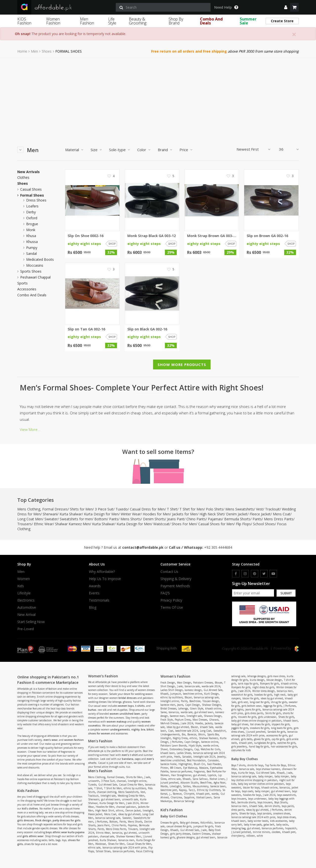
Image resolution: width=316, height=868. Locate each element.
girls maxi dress (276, 676)
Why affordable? (102, 572)
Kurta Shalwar (71, 514)
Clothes (23, 178)
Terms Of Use (172, 607)
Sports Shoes (31, 271)
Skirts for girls (273, 713)
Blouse (218, 683)
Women (24, 579)
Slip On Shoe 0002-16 (86, 236)
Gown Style (197, 708)
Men (34, 51)
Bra (184, 734)
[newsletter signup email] (253, 593)
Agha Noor (219, 783)
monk (31, 230)
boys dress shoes (286, 817)
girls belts (247, 739)
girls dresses (26, 820)
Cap (197, 749)
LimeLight (175, 786)
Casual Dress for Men (147, 509)
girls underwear (267, 717)
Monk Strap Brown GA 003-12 (212, 236)
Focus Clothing (145, 851)
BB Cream (176, 768)
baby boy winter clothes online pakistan (261, 784)
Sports (22, 283)
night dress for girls (263, 687)
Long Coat (206, 731)
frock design (43, 820)
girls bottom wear (252, 706)
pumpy (32, 248)
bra (143, 729)
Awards (95, 586)
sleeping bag (238, 828)
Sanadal (187, 757)
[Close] (294, 34)
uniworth (94, 781)
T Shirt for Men (192, 509)
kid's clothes (30, 808)
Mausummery (200, 786)
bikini (150, 729)
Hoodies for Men (156, 514)
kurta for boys (246, 773)
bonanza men (126, 840)
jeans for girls (253, 709)
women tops (126, 706)
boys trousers (239, 799)
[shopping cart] (294, 7)
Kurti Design (211, 694)
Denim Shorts (154, 519)
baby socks (282, 825)
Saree (164, 712)
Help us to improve (105, 579)
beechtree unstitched (173, 760)
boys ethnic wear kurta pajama (65, 832)
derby (31, 212)
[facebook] (236, 574)
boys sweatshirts (286, 795)
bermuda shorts (247, 802)
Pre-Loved (26, 629)
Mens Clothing (29, 509)
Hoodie (199, 723)
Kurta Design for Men (101, 514)
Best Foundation (196, 760)
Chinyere (189, 794)
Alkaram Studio (189, 783)
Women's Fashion (175, 676)
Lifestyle (24, 593)
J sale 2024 (132, 803)
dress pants (238, 810)
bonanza (117, 833)
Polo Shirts (215, 509)
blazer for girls (251, 698)
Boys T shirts (238, 765)
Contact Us (169, 572)
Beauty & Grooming (138, 21)
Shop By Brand (176, 21)
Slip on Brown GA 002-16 (267, 236)
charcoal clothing (107, 792)
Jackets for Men (185, 514)
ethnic (120, 810)
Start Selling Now (31, 622)
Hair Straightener (181, 775)
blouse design (274, 680)
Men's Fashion (100, 771)
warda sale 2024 (211, 686)
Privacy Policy (171, 600)
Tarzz (192, 790)
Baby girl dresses (189, 823)
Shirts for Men (81, 509)
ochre (260, 836)
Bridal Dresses (168, 708)
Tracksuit (272, 509)
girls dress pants (254, 713)
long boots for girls (281, 728)
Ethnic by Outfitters (209, 790)
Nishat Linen (217, 779)
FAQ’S (165, 593)
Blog (93, 607)
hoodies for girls (263, 695)
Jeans (180, 705)
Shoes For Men (184, 524)
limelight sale (108, 796)
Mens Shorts (131, 519)
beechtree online (193, 694)
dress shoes (36, 200)
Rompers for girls (269, 684)
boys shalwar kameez (268, 769)
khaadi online (213, 708)
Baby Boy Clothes (245, 759)
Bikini (202, 734)
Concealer (213, 760)
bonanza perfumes (123, 851)
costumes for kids (241, 750)
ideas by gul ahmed (129, 814)
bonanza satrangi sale (108, 818)
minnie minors (261, 832)
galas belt (269, 825)
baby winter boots (258, 821)
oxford (32, 218)
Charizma (176, 797)
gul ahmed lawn (111, 799)
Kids (21, 586)
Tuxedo (122, 509)
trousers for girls (247, 717)
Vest (259, 509)
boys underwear (257, 799)
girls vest (243, 702)
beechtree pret (169, 790)
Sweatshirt (219, 731)
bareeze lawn (218, 786)
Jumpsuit (176, 694)
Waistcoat (161, 524)
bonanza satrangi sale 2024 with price (124, 848)
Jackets (209, 723)
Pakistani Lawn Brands (174, 746)
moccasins (35, 265)
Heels (177, 757)
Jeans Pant (176, 519)
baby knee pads (253, 825)
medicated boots (40, 259)
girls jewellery (239, 747)
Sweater (51, 519)
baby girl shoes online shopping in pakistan (256, 721)
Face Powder (214, 764)
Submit (286, 593)
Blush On (199, 764)
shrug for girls (279, 702)
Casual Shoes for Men (216, 524)
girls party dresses (180, 834)
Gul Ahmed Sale (108, 785)
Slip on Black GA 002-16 (147, 329)
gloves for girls (262, 739)
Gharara (214, 720)
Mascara (204, 768)
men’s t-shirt (130, 755)
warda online (211, 746)
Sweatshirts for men (76, 519)
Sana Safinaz (200, 779)
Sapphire (189, 797)
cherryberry (238, 836)
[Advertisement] (158, 95)
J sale (147, 777)
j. (170, 794)
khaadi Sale (207, 727)
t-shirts (140, 706)
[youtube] (273, 574)
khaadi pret (203, 794)
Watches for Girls (210, 749)
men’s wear (50, 740)
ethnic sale (94, 848)
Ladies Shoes (184, 753)
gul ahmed (130, 833)
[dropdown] (286, 7)
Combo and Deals (32, 295)
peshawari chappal (35, 277)
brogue (32, 224)
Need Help (226, 7)
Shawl (164, 749)
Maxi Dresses (200, 720)
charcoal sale (107, 836)
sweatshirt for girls (242, 695)
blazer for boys (251, 787)
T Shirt (172, 509)
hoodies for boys (252, 795)
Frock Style (167, 720)
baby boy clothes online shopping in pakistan (264, 778)
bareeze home (168, 764)
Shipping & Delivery (176, 579)
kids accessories (279, 821)
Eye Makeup (190, 768)
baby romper (265, 776)
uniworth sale (130, 799)
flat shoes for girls (260, 724)
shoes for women (99, 733)
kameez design (193, 690)
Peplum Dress (183, 720)
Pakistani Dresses (203, 683)
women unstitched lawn (125, 714)
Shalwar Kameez (208, 738)
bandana (128, 759)
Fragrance (199, 771)
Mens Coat (282, 514)
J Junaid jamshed (256, 732)
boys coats (247, 791)
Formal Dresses (55, 509)
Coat (171, 731)
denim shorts (272, 806)
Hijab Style (195, 746)
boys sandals (264, 813)
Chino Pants (196, 519)
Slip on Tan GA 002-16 (86, 329)
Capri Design (193, 705)
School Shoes (264, 524)
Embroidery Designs (181, 749)
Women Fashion (53, 21)
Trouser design (211, 701)
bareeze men (168, 705)
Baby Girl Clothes (174, 816)
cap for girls (278, 739)
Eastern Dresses (201, 834)
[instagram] (245, 574)
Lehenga (183, 708)
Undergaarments (170, 734)
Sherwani (50, 514)
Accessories (27, 289)
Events (94, 593)
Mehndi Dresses (170, 723)
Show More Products (182, 364)
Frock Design (168, 683)
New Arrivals (29, 172)
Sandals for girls (276, 732)
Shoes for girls (286, 717)
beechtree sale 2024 (187, 731)
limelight (148, 810)
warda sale (187, 712)
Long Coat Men (30, 519)
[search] (163, 7)
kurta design (257, 680)
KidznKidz (207, 823)
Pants (114, 519)
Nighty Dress (180, 738)
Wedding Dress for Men (131, 796)
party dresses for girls (67, 820)
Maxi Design (184, 683)
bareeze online (210, 742)
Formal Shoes (32, 195)
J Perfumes (101, 822)
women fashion (74, 740)
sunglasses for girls (265, 743)
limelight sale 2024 (204, 757)
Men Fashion (87, 21)
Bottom (101, 519)
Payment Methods (175, 586)
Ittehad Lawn (204, 797)
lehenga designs (257, 676)
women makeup (117, 722)
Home (22, 51)
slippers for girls (281, 724)
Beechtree (195, 701)
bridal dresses (128, 698)
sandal (31, 253)
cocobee (276, 832)
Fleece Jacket (260, 514)
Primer (164, 768)
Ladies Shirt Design (172, 690)
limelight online (137, 781)
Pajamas (215, 519)
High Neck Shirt (212, 514)
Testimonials (99, 600)
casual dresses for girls (179, 826)
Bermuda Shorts (237, 519)
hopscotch (291, 828)
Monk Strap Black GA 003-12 (152, 236)
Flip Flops (243, 524)
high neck (280, 695)
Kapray (183, 790)
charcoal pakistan (126, 807)
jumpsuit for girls (203, 826)
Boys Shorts (281, 802)
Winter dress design (264, 691)
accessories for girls (277, 735)
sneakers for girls (260, 728)
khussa (32, 242)
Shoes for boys (247, 813)
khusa (31, 236)
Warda (164, 786)
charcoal (121, 781)
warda (215, 794)
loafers (32, 206)
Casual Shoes (31, 189)
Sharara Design (213, 716)
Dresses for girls (169, 823)
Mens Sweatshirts (240, 509)
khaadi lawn (168, 753)
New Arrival (26, 615)
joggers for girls (240, 728)
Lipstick (212, 775)
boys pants (288, 806)
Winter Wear (131, 514)
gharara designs (186, 837)
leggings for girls (273, 706)
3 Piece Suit (104, 509)
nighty (135, 729)
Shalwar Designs (211, 705)
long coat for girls (259, 702)
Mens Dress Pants (279, 519)
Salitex (187, 786)
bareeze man (177, 716)
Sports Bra (213, 734)
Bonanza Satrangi (184, 801)
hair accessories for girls (284, 747)
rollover (251, 836)
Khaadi (164, 694)
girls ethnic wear (33, 836)
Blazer (188, 697)
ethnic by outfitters (135, 788)
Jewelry (221, 757)
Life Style (112, 21)
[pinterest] (255, 574)
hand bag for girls (259, 747)
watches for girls (286, 743)
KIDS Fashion (24, 21)
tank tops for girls (248, 684)
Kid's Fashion (172, 810)
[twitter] (264, 574)
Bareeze (192, 734)
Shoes (47, 51)
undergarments (120, 729)
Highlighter (185, 764)
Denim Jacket (237, 514)
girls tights (237, 709)
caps (138, 759)
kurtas (92, 710)
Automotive (27, 607)
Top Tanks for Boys (276, 765)
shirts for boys (255, 765)
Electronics (26, 600)
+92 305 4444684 (218, 547)
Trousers (24, 524)
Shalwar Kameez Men (72, 524)
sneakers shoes (282, 813)
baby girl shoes (240, 724)
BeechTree (206, 783)
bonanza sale (192, 686)
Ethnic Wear (43, 524)
